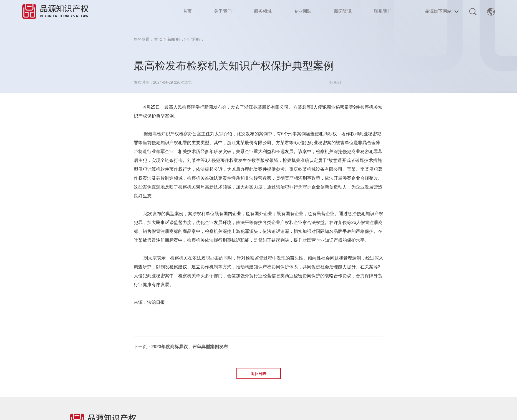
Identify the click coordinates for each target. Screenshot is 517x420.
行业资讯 (195, 39)
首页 (187, 11)
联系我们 (383, 11)
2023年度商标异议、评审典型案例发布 (190, 347)
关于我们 (223, 11)
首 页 (158, 39)
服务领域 (263, 11)
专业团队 (303, 11)
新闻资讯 (343, 11)
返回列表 (259, 374)
